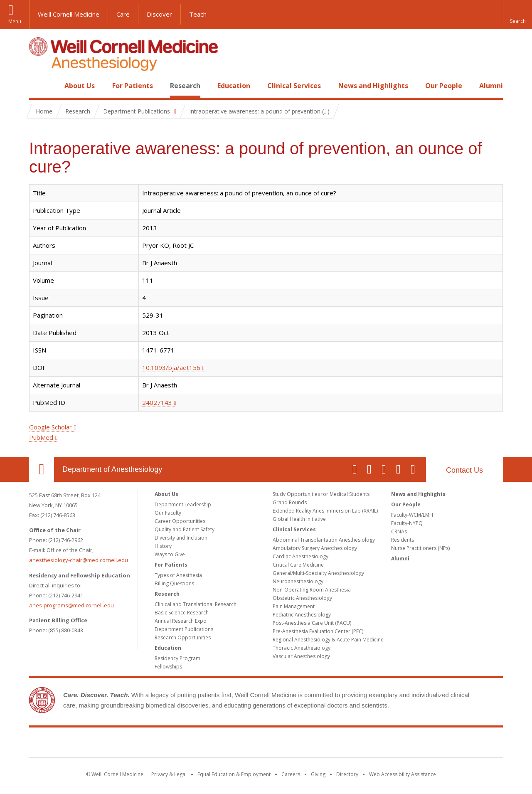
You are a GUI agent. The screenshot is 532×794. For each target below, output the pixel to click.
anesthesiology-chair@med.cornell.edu (79, 560)
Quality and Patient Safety (185, 529)
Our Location (42, 469)
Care (123, 14)
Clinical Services (294, 86)
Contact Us (464, 470)
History (163, 546)
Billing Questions (174, 583)
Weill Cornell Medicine (69, 14)
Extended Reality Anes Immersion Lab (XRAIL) (325, 511)
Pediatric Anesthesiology (302, 615)
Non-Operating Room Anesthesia (312, 590)
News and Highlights (373, 86)
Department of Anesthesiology (112, 469)
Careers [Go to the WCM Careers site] (291, 774)
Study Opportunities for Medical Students (321, 494)
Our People (444, 86)
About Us (80, 86)
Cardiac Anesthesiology (300, 556)
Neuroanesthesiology (298, 581)
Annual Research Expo (181, 621)
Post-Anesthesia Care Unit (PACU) (312, 623)
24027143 (157, 402)
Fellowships (168, 667)
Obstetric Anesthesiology (302, 598)
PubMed (41, 437)
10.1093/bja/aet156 (171, 367)
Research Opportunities (183, 637)
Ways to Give (170, 554)
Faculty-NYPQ (407, 523)
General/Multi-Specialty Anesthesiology (318, 573)
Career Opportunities (180, 521)
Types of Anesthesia (178, 575)
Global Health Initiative (299, 519)
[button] (517, 15)
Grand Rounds (290, 502)
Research (185, 86)
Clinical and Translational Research (196, 604)
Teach (198, 14)
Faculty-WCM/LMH (412, 515)
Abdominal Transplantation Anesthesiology (324, 540)
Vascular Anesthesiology (301, 656)
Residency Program (177, 658)
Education (234, 86)
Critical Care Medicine (298, 565)
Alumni (491, 86)
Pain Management (294, 606)
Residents (403, 540)
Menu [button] (15, 21)
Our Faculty (168, 513)
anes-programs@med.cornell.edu (71, 605)
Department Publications (184, 629)
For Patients (133, 86)
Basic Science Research (182, 613)
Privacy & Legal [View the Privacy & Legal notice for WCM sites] (169, 774)
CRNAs (399, 531)
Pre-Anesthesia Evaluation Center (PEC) (318, 631)
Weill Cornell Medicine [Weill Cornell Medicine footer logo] (266, 744)
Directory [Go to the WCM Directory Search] (347, 774)
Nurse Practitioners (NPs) (420, 548)
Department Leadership (183, 504)
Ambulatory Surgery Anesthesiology (315, 548)
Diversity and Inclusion (181, 538)
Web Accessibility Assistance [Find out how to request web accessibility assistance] (403, 774)
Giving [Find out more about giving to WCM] (318, 774)
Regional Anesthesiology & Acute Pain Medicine (328, 640)
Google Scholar (50, 427)
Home (38, 86)
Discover (159, 14)
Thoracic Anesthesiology (302, 648)
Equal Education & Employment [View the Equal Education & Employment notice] (234, 774)
